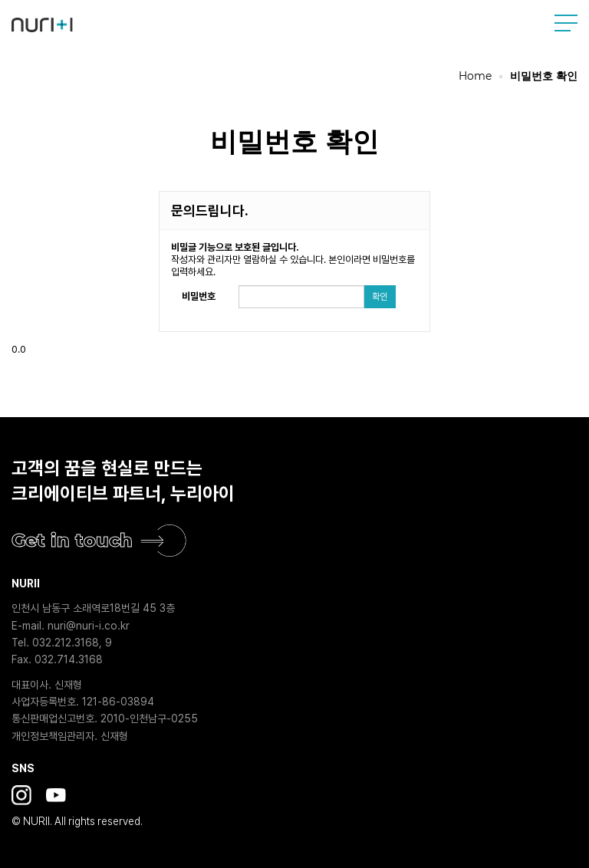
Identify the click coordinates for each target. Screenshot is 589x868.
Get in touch (72, 540)
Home (475, 76)
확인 (380, 297)
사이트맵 (566, 23)
